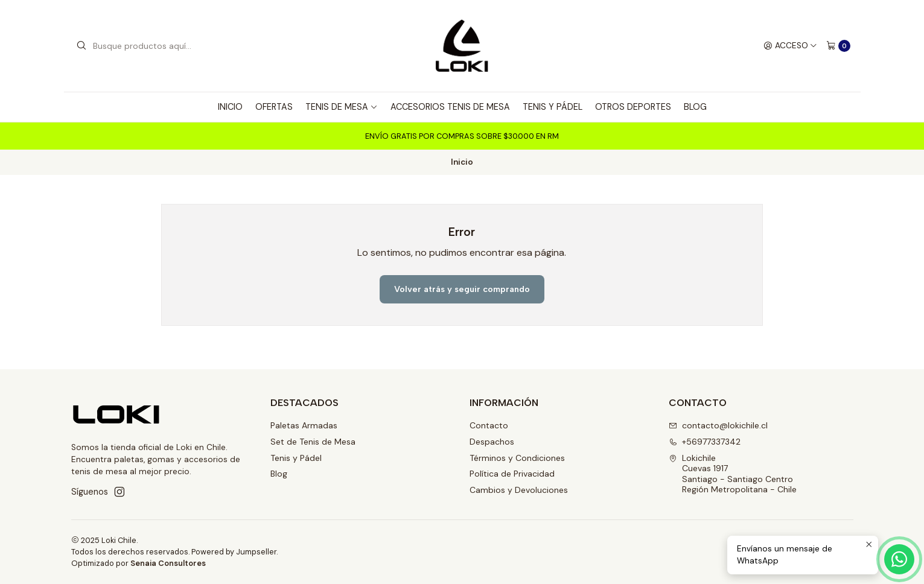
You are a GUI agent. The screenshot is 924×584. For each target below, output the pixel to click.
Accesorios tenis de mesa (450, 107)
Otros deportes (633, 107)
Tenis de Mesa (342, 107)
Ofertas (274, 107)
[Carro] (838, 46)
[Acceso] (790, 46)
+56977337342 (705, 442)
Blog (695, 107)
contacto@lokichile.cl (718, 425)
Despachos (492, 442)
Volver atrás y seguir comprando (462, 289)
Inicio (230, 107)
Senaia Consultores (168, 563)
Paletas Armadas (304, 425)
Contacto (489, 425)
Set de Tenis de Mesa (313, 442)
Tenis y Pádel (553, 107)
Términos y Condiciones (517, 458)
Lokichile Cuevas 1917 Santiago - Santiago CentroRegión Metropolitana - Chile (733, 474)
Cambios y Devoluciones (519, 490)
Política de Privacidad (512, 474)
